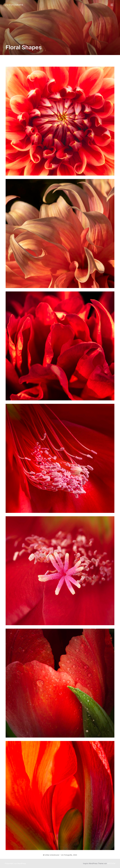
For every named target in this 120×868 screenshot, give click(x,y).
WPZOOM (111, 863)
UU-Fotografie (14, 5)
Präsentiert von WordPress (15, 863)
